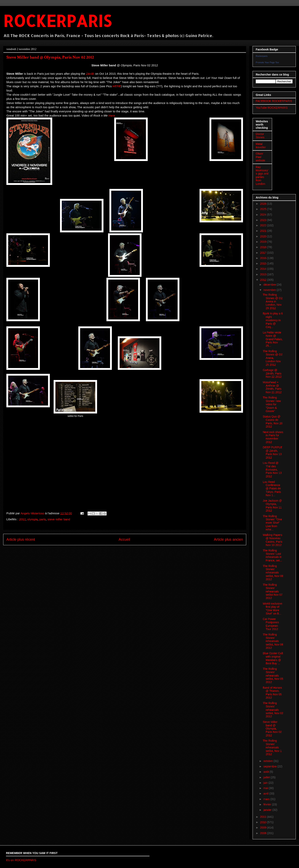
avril (266, 793)
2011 (264, 817)
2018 (264, 247)
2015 (264, 263)
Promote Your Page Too (267, 62)
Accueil (124, 539)
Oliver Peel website (260, 157)
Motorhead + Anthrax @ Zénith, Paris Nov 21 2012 (272, 387)
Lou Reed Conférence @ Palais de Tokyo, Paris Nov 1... (272, 488)
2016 (264, 258)
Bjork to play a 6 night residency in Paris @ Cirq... (273, 320)
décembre (270, 285)
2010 (264, 822)
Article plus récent (21, 539)
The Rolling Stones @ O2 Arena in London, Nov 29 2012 (273, 301)
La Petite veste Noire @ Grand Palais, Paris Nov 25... (273, 339)
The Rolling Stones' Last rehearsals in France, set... (272, 555)
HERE (117, 86)
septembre (270, 766)
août (266, 772)
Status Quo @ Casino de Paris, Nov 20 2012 (273, 421)
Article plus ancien (228, 539)
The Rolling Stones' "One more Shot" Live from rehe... (272, 523)
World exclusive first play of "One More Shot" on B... (272, 609)
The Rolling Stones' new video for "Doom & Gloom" (272, 404)
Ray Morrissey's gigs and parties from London (262, 175)
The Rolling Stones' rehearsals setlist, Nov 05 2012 (273, 675)
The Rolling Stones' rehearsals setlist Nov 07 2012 (273, 591)
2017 (264, 253)
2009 (264, 828)
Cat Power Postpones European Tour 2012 (271, 624)
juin (266, 783)
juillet (267, 777)
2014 (264, 269)
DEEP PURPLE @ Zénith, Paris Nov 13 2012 (272, 452)
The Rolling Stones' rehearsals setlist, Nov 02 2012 (273, 710)
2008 (264, 833)
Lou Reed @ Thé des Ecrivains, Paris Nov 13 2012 (272, 470)
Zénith (90, 74)
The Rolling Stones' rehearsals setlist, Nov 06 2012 (273, 641)
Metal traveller (261, 146)
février (268, 804)
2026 (264, 204)
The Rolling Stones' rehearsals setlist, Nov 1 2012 (272, 747)
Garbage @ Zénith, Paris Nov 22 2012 (272, 373)
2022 (264, 225)
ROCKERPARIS (57, 21)
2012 (22, 519)
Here (112, 115)
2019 (264, 242)
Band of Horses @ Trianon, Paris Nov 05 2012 (272, 693)
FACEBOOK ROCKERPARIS (274, 101)
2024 (264, 215)
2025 (264, 209)
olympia (32, 519)
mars (267, 799)
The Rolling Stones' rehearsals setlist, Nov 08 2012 (273, 573)
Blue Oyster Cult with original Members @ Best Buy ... (273, 658)
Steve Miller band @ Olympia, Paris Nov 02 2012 (272, 729)
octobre (268, 761)
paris (43, 519)
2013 (264, 274)
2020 (264, 236)
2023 (264, 220)
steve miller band (59, 519)
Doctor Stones (260, 136)
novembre (270, 290)
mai (266, 788)
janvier (268, 810)
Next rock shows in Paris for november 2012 (273, 437)
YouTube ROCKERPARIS (272, 108)
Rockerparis (262, 56)
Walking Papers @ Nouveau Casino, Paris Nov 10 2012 (272, 540)
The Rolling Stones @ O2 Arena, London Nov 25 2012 (273, 358)
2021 (264, 231)
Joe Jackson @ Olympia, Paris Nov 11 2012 (272, 506)
